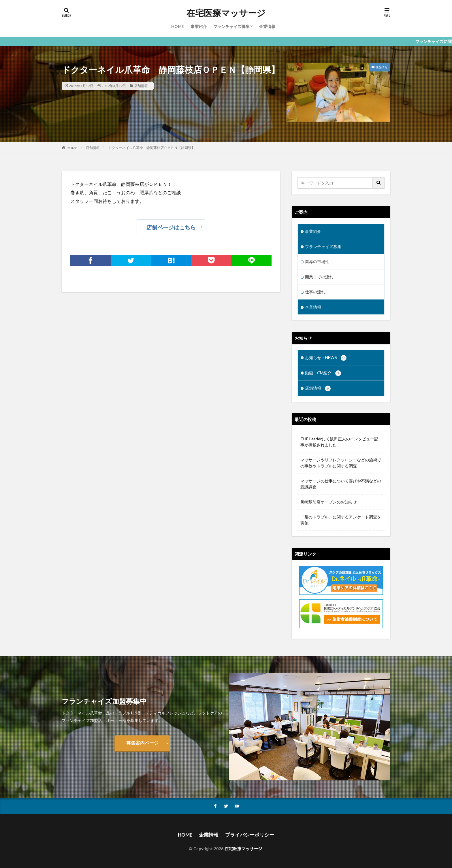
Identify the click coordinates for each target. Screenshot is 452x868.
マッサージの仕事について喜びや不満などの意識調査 (341, 483)
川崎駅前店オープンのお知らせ (329, 501)
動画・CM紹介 (323, 372)
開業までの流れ (319, 276)
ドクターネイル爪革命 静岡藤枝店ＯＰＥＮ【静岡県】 (152, 148)
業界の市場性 (317, 261)
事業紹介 (199, 26)
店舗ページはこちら (171, 227)
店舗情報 (141, 86)
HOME (178, 26)
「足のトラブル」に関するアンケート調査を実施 (341, 519)
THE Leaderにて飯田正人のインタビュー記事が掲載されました (339, 441)
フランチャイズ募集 (231, 26)
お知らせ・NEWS (326, 357)
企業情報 (267, 26)
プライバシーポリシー (249, 834)
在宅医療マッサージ (226, 13)
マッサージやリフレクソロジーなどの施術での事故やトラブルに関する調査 (341, 462)
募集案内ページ (142, 742)
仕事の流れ (315, 291)
